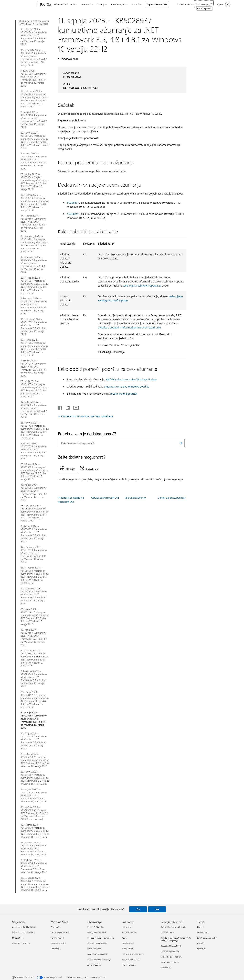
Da (138, 909)
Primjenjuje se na (69, 59)
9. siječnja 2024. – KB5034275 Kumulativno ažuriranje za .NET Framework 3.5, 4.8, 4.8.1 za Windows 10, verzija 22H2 (34, 534)
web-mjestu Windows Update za (142, 285)
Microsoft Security (135, 498)
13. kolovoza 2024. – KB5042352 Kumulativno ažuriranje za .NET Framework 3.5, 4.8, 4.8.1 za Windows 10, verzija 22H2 (34, 327)
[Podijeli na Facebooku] (60, 407)
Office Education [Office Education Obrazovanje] (94, 949)
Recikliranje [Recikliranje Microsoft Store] (56, 949)
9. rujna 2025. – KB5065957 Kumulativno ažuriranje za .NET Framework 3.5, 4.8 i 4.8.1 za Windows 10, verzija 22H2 (34, 78)
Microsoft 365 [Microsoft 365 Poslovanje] (128, 949)
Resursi (136, 4)
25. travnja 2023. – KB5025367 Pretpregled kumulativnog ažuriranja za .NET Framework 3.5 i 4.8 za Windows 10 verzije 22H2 (35, 778)
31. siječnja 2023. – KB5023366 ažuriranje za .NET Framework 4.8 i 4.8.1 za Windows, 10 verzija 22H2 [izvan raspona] (34, 813)
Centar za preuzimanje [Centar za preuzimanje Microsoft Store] (60, 932)
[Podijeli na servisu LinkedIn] (66, 407)
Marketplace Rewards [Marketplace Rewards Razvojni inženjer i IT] (170, 962)
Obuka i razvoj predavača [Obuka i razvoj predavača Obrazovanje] (98, 954)
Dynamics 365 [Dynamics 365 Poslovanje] (128, 943)
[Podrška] (45, 5)
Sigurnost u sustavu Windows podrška (127, 386)
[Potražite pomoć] (204, 4)
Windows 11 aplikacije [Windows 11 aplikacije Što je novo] (21, 943)
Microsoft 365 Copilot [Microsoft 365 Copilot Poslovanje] (131, 959)
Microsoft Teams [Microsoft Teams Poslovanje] (129, 965)
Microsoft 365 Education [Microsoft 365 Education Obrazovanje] (97, 943)
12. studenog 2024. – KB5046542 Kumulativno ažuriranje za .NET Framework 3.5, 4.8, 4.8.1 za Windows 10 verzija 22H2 (34, 265)
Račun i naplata (118, 4)
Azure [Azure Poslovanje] (124, 938)
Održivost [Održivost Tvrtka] (201, 949)
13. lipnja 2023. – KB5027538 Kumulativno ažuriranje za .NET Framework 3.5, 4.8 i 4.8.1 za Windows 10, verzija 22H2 (34, 741)
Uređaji (101, 4)
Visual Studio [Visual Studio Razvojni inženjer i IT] (166, 968)
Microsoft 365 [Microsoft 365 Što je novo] (18, 938)
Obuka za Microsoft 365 (105, 498)
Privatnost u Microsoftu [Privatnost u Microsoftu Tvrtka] (207, 938)
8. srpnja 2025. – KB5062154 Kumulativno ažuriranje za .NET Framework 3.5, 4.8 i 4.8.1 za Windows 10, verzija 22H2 (34, 120)
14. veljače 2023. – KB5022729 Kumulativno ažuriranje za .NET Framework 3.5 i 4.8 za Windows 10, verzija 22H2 (34, 795)
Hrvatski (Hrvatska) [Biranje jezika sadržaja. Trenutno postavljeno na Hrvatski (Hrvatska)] (25, 977)
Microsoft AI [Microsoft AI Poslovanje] (127, 927)
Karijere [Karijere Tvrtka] (200, 927)
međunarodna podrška (124, 394)
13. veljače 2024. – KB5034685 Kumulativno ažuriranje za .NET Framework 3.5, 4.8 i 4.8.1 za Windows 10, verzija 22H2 (34, 492)
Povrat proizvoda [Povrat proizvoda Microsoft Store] (58, 938)
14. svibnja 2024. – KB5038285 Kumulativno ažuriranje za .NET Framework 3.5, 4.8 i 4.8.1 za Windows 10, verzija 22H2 (34, 410)
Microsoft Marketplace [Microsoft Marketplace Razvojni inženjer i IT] (170, 951)
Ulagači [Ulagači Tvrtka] (200, 943)
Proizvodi (86, 4)
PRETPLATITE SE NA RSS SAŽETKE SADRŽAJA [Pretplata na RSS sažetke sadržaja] (87, 416)
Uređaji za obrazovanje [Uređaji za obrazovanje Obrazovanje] (97, 932)
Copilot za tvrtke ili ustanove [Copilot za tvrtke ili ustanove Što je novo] (24, 927)
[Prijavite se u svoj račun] (223, 5)
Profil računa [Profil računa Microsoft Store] (56, 927)
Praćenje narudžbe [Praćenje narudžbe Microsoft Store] (58, 943)
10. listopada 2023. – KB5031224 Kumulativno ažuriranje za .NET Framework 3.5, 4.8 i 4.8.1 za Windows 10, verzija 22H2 (34, 596)
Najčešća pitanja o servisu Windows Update (131, 379)
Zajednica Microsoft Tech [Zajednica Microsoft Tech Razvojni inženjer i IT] (171, 946)
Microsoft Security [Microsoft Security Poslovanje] (129, 932)
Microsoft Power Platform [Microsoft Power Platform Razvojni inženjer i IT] (171, 957)
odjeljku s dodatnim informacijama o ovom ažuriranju (129, 327)
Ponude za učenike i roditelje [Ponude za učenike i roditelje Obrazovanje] (99, 959)
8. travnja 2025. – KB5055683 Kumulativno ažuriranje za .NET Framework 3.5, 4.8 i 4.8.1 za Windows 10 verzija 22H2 (34, 161)
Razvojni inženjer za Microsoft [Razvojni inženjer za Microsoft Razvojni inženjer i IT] (173, 927)
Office (74, 4)
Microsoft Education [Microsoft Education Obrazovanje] (96, 927)
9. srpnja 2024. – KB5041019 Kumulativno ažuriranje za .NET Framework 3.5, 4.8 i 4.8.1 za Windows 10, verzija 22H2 (34, 368)
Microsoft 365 (61, 4)
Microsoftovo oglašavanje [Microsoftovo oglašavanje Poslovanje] (132, 954)
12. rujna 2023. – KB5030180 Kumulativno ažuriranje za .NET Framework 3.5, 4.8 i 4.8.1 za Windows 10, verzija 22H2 (34, 637)
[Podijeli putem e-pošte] (75, 407)
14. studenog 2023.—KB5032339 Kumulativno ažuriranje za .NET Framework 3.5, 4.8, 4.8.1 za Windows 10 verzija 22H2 (34, 555)
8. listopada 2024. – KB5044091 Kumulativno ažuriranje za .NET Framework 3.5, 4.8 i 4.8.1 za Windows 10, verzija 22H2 (34, 306)
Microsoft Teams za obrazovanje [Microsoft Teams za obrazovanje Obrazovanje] (101, 938)
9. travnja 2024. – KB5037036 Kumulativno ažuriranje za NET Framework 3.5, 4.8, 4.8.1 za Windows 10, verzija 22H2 (34, 451)
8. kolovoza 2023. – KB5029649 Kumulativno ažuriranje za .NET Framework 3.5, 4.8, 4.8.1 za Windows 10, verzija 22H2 (34, 679)
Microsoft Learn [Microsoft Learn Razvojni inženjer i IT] (167, 932)
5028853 (72, 203)
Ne (157, 909)
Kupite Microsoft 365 (157, 4)
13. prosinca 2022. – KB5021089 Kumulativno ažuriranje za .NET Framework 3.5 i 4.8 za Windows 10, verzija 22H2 (34, 849)
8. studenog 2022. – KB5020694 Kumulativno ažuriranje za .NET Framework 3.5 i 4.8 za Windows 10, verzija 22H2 (34, 866)
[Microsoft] (24, 5)
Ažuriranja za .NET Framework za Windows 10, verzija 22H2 (34, 23)
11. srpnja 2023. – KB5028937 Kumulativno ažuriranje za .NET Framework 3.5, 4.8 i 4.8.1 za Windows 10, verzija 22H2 (34, 720)
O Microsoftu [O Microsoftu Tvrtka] (203, 932)
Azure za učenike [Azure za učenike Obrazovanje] (94, 965)
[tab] (68, 469)
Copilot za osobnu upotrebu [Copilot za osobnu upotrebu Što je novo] (24, 932)
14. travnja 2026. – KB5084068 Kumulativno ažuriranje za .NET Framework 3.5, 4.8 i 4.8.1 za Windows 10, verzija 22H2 (34, 37)
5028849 (72, 214)
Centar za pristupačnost (172, 498)
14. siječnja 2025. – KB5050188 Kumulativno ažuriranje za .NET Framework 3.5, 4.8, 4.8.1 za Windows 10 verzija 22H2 (34, 223)
